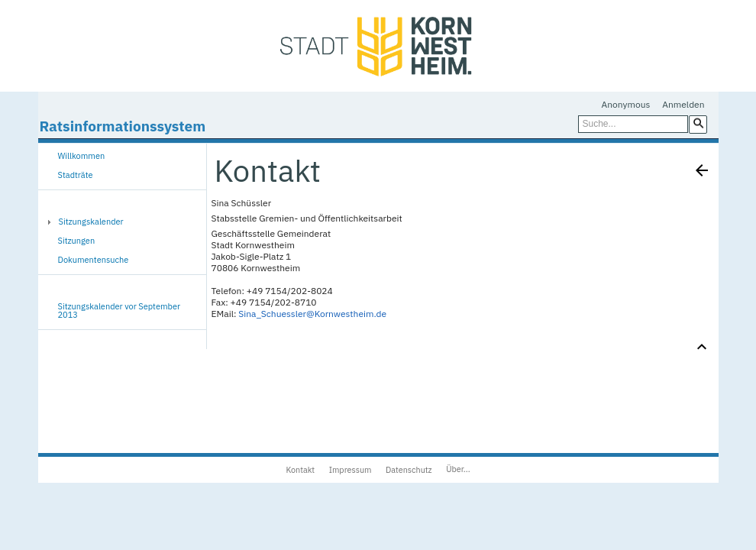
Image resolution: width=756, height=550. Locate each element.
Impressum (351, 470)
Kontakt (300, 470)
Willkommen (82, 156)
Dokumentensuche (94, 260)
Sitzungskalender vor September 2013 (120, 311)
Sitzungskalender (91, 222)
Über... (458, 469)
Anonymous (626, 104)
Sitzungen (77, 241)
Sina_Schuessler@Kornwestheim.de (312, 314)
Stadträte (76, 175)
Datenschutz (409, 470)
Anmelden (683, 104)
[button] (698, 123)
